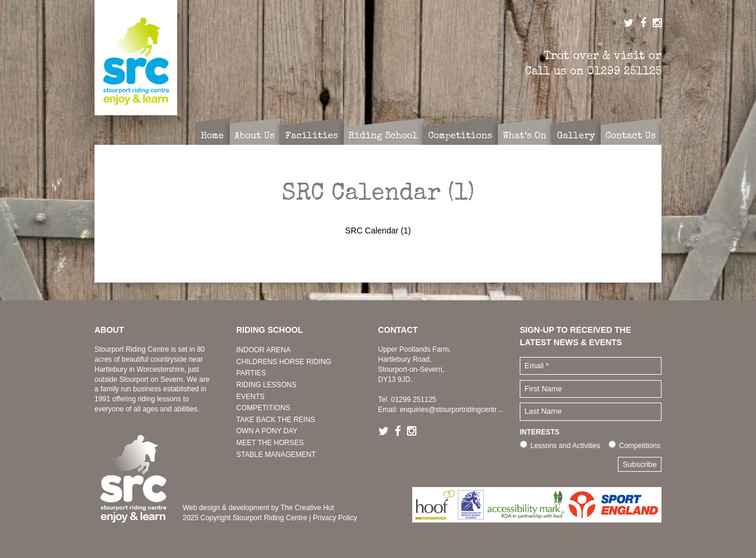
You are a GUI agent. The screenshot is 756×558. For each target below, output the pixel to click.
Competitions (640, 446)
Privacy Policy (335, 518)
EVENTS (250, 397)
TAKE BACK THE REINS (276, 420)
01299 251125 (624, 71)
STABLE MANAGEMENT (276, 455)
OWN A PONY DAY (267, 431)
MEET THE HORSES (270, 443)
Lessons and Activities (565, 446)
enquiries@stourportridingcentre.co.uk (460, 410)
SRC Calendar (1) (378, 231)
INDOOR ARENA (263, 350)
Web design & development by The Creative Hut (258, 508)
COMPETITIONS (263, 408)
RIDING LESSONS (266, 385)
